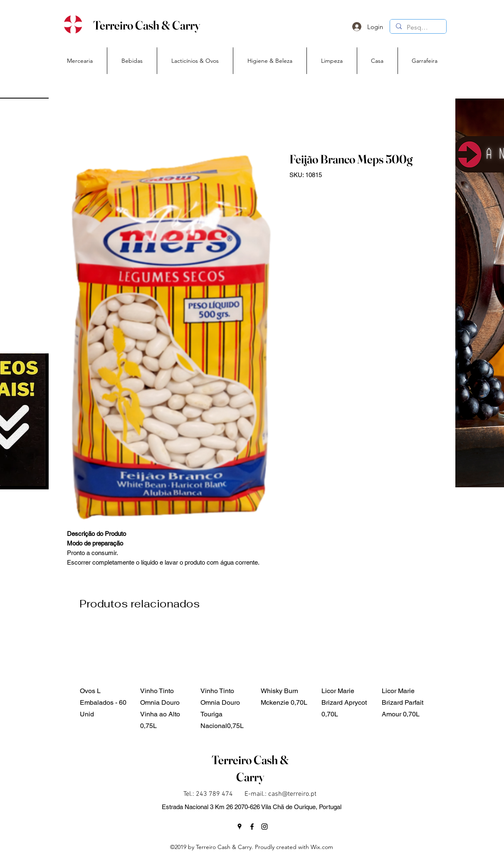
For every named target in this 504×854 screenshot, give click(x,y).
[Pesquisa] (418, 27)
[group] (257, 679)
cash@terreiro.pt (292, 794)
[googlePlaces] (240, 827)
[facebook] (252, 827)
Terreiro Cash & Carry (147, 25)
